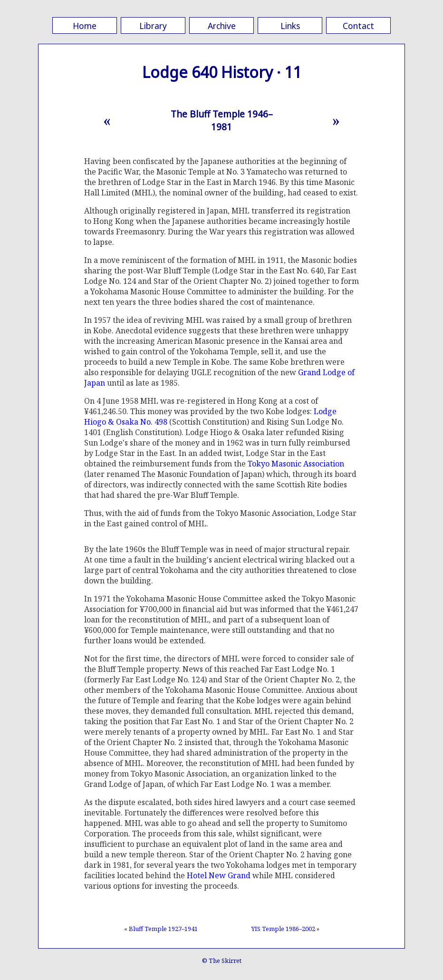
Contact (358, 26)
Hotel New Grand (219, 875)
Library (153, 26)
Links (290, 26)
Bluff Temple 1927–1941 (163, 929)
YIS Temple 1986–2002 (283, 929)
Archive (222, 26)
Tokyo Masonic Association (296, 464)
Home (85, 26)
